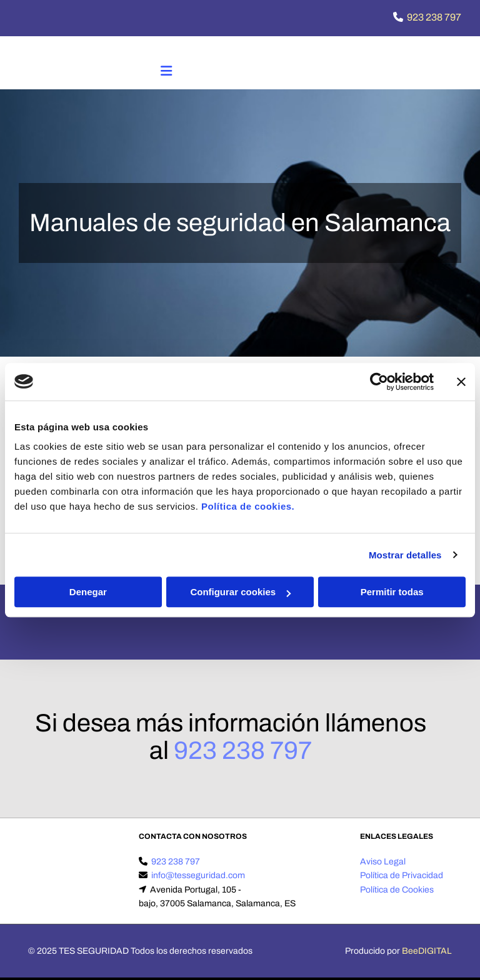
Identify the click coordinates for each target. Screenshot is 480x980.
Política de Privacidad (402, 875)
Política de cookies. (248, 506)
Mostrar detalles (405, 555)
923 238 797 (434, 17)
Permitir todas (392, 592)
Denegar (88, 592)
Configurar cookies (240, 592)
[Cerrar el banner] (461, 382)
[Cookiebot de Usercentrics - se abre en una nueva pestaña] (379, 382)
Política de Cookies (397, 890)
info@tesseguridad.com (198, 875)
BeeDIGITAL (427, 951)
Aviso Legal (383, 862)
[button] (166, 72)
